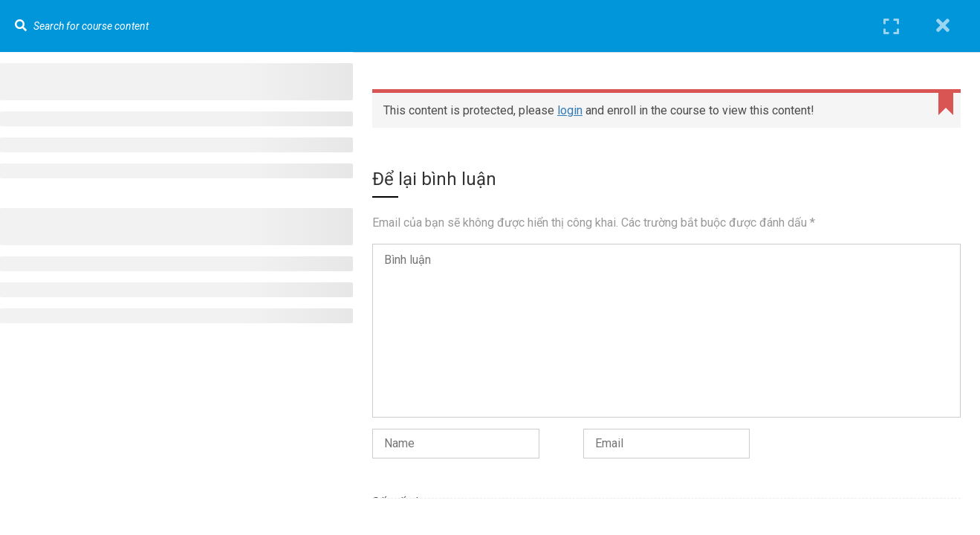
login (570, 110)
